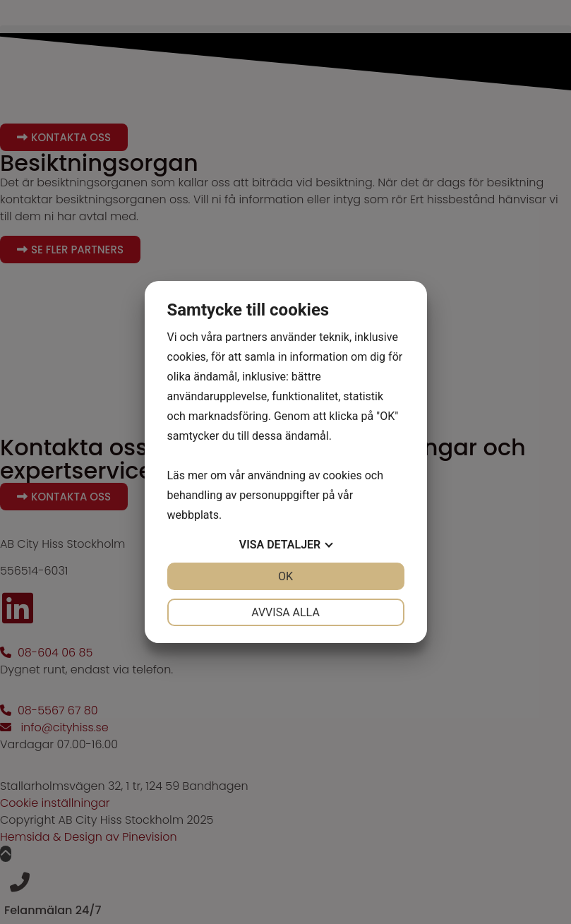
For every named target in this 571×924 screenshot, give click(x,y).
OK (285, 576)
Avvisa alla (285, 612)
